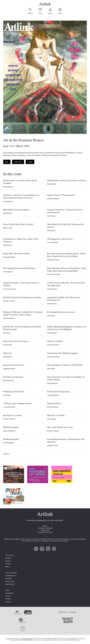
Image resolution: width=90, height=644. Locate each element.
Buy (7, 162)
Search (8, 602)
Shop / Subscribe (11, 573)
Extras (8, 567)
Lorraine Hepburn (53, 395)
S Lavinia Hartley (9, 407)
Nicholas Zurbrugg (54, 274)
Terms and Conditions (27, 639)
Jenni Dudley (7, 345)
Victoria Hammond (10, 289)
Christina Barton (9, 318)
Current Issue (10, 555)
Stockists (8, 578)
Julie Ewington (52, 333)
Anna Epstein (8, 272)
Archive (8, 561)
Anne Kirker (51, 316)
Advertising (9, 593)
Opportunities (10, 584)
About (7, 590)
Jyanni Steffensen (9, 431)
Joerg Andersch (53, 383)
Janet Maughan (9, 443)
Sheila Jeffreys (8, 187)
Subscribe (18, 162)
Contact (8, 599)
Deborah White (53, 445)
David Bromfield (53, 407)
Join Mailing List (11, 576)
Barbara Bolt (52, 184)
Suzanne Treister (9, 301)
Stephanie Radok (53, 260)
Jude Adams (51, 231)
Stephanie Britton (53, 199)
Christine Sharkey (53, 357)
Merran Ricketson (53, 345)
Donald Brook (8, 201)
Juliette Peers (8, 213)
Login (30, 162)
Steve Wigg (51, 419)
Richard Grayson (53, 431)
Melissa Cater (8, 228)
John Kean (7, 333)
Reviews (8, 558)
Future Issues (10, 581)
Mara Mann (51, 369)
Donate (8, 596)
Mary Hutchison (9, 380)
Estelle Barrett (52, 289)
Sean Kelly (7, 395)
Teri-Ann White (52, 242)
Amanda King (52, 304)
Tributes (8, 564)
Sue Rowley (51, 216)
